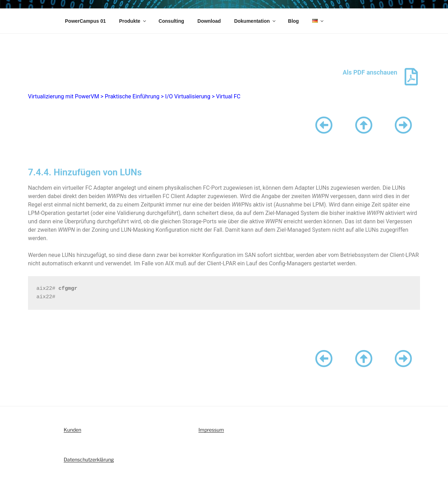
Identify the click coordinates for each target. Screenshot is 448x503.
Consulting (171, 21)
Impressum (211, 430)
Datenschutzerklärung (89, 459)
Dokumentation (255, 21)
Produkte (133, 21)
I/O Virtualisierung (188, 96)
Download (209, 21)
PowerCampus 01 (86, 21)
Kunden (72, 430)
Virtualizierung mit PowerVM (64, 96)
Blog (293, 21)
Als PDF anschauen (370, 72)
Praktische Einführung (132, 96)
